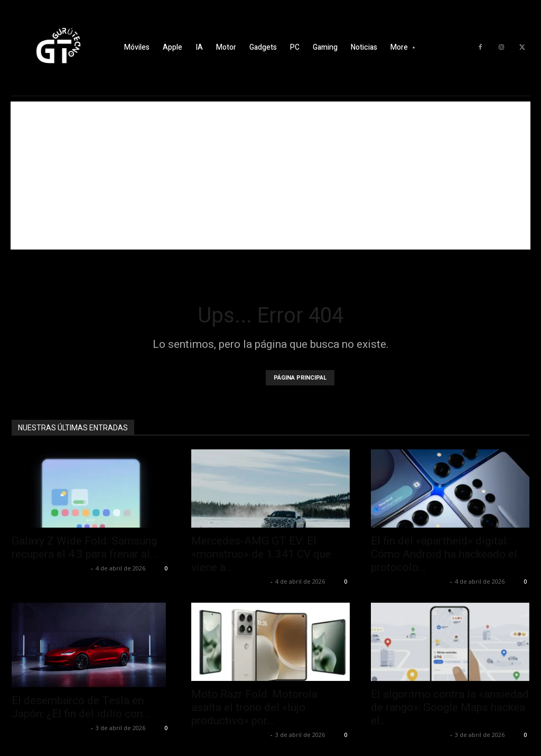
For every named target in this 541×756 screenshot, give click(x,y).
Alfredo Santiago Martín (50, 568)
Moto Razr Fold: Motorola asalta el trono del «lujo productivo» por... (254, 707)
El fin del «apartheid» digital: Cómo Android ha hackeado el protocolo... (444, 554)
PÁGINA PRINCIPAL (300, 378)
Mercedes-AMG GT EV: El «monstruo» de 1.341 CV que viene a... (261, 554)
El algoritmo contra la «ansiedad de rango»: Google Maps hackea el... (450, 707)
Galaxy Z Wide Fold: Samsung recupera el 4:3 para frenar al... (85, 547)
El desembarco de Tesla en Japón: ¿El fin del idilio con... (81, 707)
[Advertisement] (270, 176)
